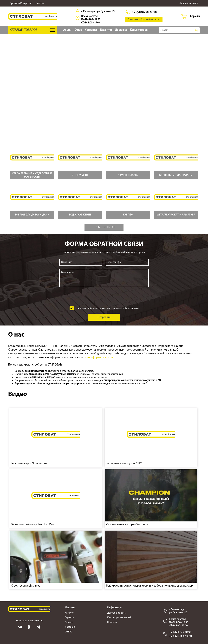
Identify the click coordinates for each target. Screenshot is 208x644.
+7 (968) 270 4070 (180, 632)
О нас (78, 30)
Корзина (195, 16)
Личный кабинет (189, 3)
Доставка (121, 30)
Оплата (40, 3)
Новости (112, 622)
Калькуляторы (139, 30)
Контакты (91, 30)
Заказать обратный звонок (144, 20)
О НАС (68, 632)
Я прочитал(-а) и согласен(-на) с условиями (107, 308)
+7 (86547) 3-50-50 (180, 636)
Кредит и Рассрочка (21, 3)
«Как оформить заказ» (99, 357)
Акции (67, 30)
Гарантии (106, 30)
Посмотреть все (104, 227)
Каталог (69, 613)
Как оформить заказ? (119, 618)
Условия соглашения (100, 308)
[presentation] (104, 297)
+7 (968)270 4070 (144, 12)
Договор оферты (117, 613)
